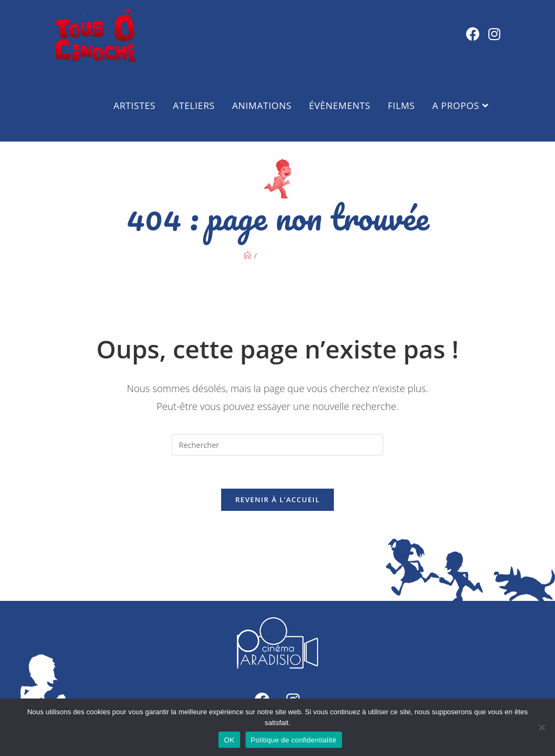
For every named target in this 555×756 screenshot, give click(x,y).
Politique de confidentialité (294, 740)
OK (229, 740)
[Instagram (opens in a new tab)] (494, 34)
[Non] (541, 727)
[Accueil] (247, 255)
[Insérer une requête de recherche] (277, 445)
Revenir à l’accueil (277, 499)
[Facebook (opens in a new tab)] (473, 34)
